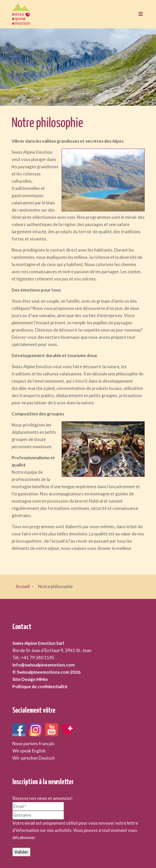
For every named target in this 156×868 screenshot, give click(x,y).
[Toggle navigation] (139, 14)
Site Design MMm (30, 679)
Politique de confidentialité (40, 686)
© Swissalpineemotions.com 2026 (46, 672)
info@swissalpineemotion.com (44, 665)
